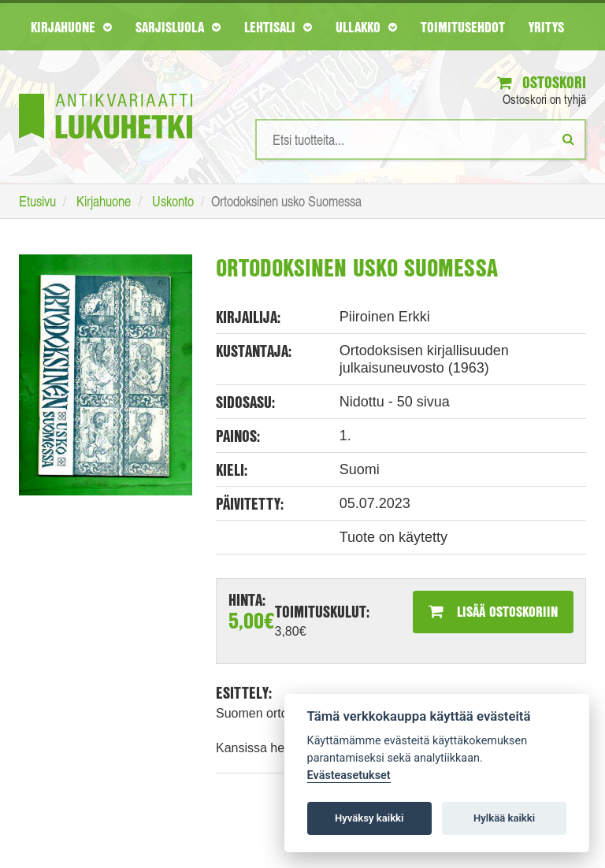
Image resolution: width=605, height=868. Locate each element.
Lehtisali (278, 27)
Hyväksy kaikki (369, 818)
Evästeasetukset (349, 775)
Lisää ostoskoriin (493, 611)
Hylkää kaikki (504, 818)
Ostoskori (542, 82)
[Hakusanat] (421, 139)
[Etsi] (568, 139)
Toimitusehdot (463, 27)
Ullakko (366, 27)
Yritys (546, 27)
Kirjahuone (71, 27)
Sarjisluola (178, 27)
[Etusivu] (106, 93)
